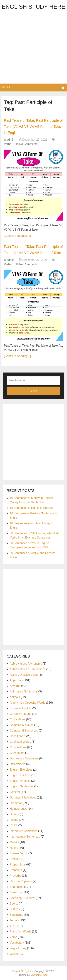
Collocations (18, 719)
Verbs (8, 144)
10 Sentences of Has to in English (31, 508)
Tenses (14, 920)
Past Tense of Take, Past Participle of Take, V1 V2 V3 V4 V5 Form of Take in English (33, 126)
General (15, 792)
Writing (14, 954)
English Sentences (22, 786)
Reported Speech (21, 881)
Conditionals (18, 736)
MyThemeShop (39, 975)
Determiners (18, 764)
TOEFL (14, 926)
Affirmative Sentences (24, 691)
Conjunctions (18, 747)
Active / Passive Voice (24, 675)
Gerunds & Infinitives (23, 798)
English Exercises (21, 770)
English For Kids (20, 775)
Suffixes (15, 909)
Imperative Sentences (24, 831)
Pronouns (16, 870)
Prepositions (18, 864)
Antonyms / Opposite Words (28, 703)
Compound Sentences (24, 731)
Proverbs (16, 876)
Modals (14, 842)
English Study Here (33, 7)
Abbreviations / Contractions (28, 669)
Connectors (17, 753)
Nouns (14, 848)
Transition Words (21, 931)
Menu (6, 87)
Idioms (14, 820)
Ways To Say (18, 948)
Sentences (17, 887)
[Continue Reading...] (17, 236)
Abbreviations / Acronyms (26, 664)
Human (14, 814)
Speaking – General (22, 898)
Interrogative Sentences (25, 837)
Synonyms (17, 915)
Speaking (16, 892)
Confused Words (20, 742)
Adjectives (16, 680)
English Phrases (20, 781)
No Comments (28, 144)
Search (33, 391)
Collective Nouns (21, 714)
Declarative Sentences (24, 758)
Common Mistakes (22, 725)
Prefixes (15, 859)
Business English (21, 708)
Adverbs (15, 686)
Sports (14, 904)
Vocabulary (17, 943)
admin (11, 140)
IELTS (14, 825)
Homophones (18, 809)
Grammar (16, 803)
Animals (15, 697)
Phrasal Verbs (19, 853)
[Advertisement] (33, 48)
